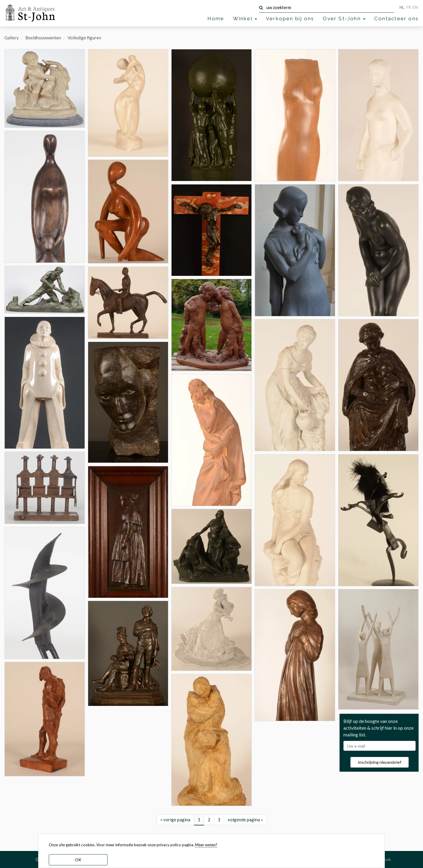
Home (216, 19)
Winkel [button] (245, 19)
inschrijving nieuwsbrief (380, 762)
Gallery (12, 38)
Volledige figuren (84, 38)
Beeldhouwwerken (43, 38)
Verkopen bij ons (290, 19)
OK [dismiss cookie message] (78, 860)
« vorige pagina (175, 820)
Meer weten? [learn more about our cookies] (206, 845)
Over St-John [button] (344, 19)
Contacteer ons (396, 19)
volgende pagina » (245, 820)
